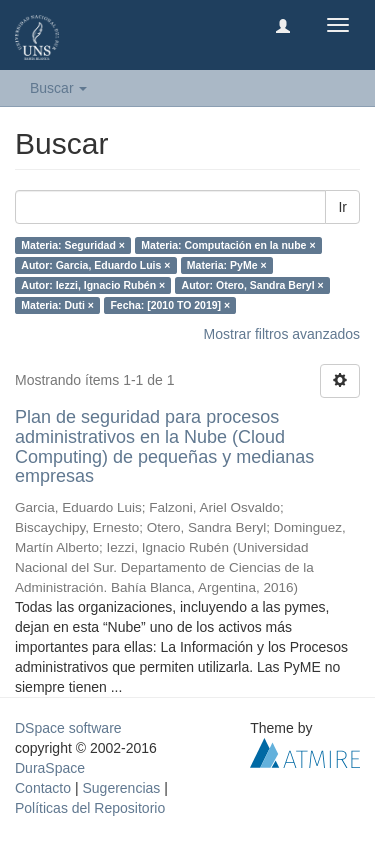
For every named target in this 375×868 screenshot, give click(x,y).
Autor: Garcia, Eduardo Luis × (95, 265)
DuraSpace (50, 768)
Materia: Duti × (57, 305)
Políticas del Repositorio (90, 808)
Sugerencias (121, 788)
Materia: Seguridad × (73, 245)
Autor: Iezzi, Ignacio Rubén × (93, 285)
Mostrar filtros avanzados (282, 334)
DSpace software (68, 728)
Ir (342, 207)
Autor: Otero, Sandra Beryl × (253, 285)
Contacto (43, 788)
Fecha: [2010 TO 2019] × (170, 305)
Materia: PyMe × (227, 265)
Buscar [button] (58, 88)
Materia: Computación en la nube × (228, 245)
